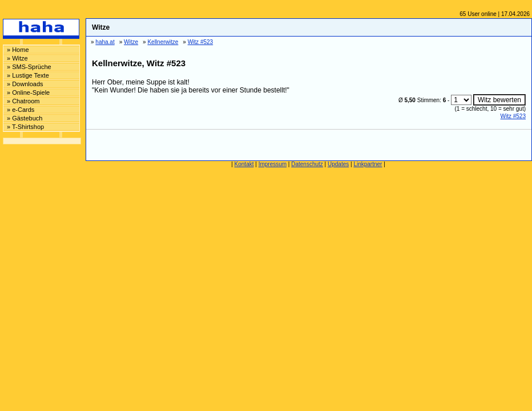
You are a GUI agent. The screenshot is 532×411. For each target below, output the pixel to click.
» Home (18, 50)
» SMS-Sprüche (29, 67)
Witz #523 (513, 116)
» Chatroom (23, 101)
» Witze (17, 58)
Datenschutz (307, 164)
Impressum (273, 164)
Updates (338, 164)
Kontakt (244, 164)
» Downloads (25, 84)
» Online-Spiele (28, 92)
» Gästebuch (25, 118)
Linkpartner (368, 164)
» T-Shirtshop (25, 127)
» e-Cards (21, 110)
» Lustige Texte (28, 75)
